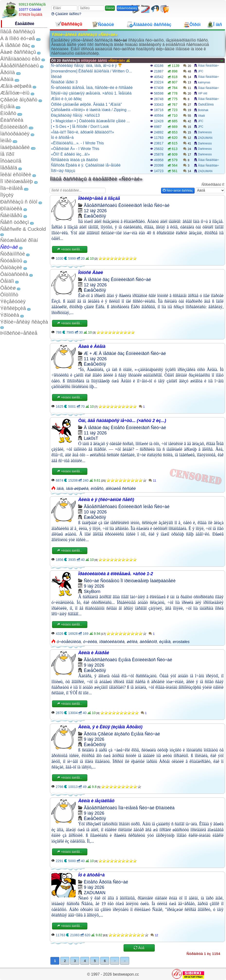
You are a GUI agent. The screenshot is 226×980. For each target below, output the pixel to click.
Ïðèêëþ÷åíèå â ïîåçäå (99, 198)
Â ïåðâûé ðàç (15, 45)
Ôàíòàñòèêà (14, 274)
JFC (201, 71)
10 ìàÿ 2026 (95, 512)
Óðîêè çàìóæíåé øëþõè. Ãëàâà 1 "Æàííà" (86, 104)
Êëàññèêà (12, 120)
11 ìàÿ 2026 (95, 359)
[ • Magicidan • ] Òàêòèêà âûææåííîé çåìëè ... (90, 121)
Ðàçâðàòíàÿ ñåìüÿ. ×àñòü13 (75, 115)
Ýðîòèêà (10, 315)
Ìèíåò (6, 140)
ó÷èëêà (90, 642)
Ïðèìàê (56, 77)
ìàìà (60, 489)
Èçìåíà (7, 106)
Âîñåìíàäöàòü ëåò (20, 59)
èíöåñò (97, 489)
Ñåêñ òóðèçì (15, 222)
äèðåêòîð (148, 642)
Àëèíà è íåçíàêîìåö (96, 801)
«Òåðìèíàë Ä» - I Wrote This (75, 149)
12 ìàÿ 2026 (95, 211)
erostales (181, 642)
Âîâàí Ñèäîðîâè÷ (209, 66)
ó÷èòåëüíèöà (69, 642)
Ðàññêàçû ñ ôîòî (19, 202)
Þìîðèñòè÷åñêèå (19, 333)
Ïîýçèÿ (7, 195)
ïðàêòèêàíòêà (112, 642)
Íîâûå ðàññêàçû (18, 31)
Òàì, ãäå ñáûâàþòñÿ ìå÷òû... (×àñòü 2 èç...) (122, 421)
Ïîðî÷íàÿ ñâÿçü (63, 171)
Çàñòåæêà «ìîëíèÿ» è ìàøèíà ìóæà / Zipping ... (91, 110)
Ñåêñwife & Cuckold (23, 229)
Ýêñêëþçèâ (13, 308)
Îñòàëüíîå (11, 161)
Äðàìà (7, 79)
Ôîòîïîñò (9, 295)
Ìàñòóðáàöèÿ (15, 134)
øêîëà (132, 642)
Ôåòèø (8, 288)
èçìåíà (165, 642)
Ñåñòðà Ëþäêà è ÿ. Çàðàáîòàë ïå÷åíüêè (86, 165)
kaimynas (204, 82)
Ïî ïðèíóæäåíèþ (17, 181)
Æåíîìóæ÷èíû (15, 93)
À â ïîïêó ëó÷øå (18, 38)
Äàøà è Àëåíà (92, 346)
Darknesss (205, 132)
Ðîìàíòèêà (11, 208)
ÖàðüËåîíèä (206, 105)
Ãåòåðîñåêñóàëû (19, 66)
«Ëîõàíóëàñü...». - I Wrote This (77, 143)
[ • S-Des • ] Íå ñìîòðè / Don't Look (80, 127)
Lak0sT (91, 438)
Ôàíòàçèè (11, 267)
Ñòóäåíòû (11, 260)
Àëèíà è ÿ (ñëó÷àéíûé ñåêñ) (106, 500)
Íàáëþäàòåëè (15, 147)
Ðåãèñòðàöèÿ (127, 8)
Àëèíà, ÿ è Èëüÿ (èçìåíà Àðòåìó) (110, 727)
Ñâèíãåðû (11, 215)
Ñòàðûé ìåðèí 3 (64, 82)
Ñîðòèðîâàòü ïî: (213, 185)
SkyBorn (92, 592)
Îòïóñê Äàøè (90, 273)
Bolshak (203, 110)
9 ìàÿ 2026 (94, 586)
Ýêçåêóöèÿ (13, 301)
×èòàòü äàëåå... (70, 249)
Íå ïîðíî (7, 154)
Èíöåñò (8, 113)
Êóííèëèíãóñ (14, 127)
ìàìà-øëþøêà (77, 489)
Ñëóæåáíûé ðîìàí (19, 240)
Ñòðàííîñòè (13, 254)
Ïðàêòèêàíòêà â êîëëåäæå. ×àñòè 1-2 (116, 574)
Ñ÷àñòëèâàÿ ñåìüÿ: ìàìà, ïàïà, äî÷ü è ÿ (86, 65)
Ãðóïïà (8, 72)
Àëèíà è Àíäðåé (94, 653)
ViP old (203, 93)
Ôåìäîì (7, 281)
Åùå (139, 948)
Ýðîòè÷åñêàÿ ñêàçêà (24, 322)
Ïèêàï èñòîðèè (16, 174)
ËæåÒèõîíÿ (95, 216)
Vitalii (201, 116)
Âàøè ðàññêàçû (18, 52)
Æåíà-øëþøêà (16, 86)
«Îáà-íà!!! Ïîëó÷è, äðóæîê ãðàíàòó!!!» (82, 132)
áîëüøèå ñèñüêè (121, 489)
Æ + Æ (91, 353)
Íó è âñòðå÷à (62, 137)
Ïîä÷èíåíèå (11, 188)
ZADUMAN (205, 138)
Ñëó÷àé (9, 247)
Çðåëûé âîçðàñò (19, 100)
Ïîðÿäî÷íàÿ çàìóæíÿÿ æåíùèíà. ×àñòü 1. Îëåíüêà (91, 93)
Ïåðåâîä (9, 168)
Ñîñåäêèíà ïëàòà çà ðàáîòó (74, 160)
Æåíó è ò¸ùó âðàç (66, 99)
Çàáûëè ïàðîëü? (66, 14)
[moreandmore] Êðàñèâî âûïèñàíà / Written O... (91, 71)
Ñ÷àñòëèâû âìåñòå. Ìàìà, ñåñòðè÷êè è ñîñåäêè (92, 88)
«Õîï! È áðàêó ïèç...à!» (70, 154)
